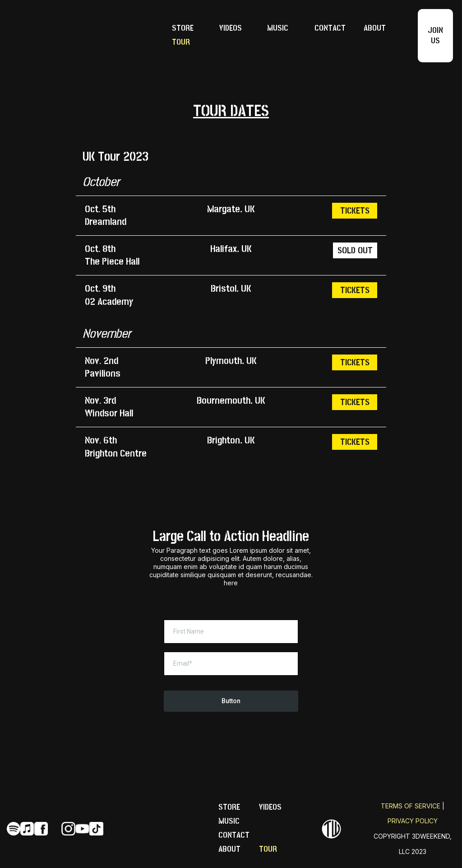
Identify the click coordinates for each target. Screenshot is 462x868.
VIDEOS (231, 28)
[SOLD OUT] (355, 250)
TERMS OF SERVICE (411, 806)
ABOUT (375, 28)
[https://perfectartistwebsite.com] (331, 829)
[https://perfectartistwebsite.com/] (81, 36)
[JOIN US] (435, 36)
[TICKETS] (355, 211)
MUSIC (278, 28)
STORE (183, 28)
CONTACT (330, 28)
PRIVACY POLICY (413, 821)
